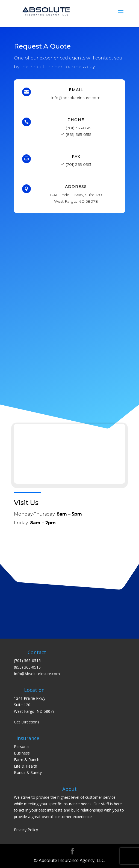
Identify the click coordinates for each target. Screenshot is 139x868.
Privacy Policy (26, 830)
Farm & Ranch (27, 760)
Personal (22, 746)
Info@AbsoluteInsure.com (37, 674)
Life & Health (26, 766)
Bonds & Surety (28, 772)
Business (22, 753)
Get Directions (27, 722)
